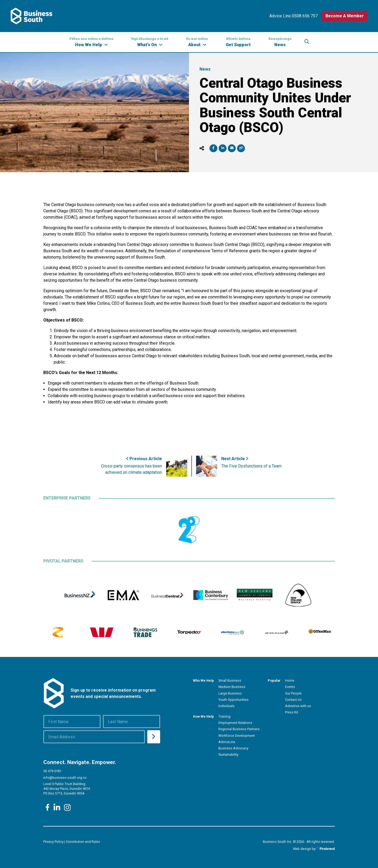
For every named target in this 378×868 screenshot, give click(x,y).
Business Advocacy (233, 748)
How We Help (91, 42)
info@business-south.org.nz (65, 778)
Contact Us (293, 700)
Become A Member (345, 16)
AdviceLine (227, 742)
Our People (293, 693)
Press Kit (292, 712)
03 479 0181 (52, 771)
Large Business (230, 693)
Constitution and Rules (83, 842)
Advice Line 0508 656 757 (293, 16)
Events (290, 687)
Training (224, 716)
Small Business (230, 680)
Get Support (238, 42)
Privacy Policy (53, 842)
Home (290, 680)
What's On (150, 42)
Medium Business (232, 687)
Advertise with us (298, 706)
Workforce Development (237, 736)
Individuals (227, 706)
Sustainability (228, 754)
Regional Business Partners (239, 729)
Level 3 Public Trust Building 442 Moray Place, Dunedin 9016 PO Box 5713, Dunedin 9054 (67, 789)
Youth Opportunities (233, 700)
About (197, 42)
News (280, 42)
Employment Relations (235, 723)
